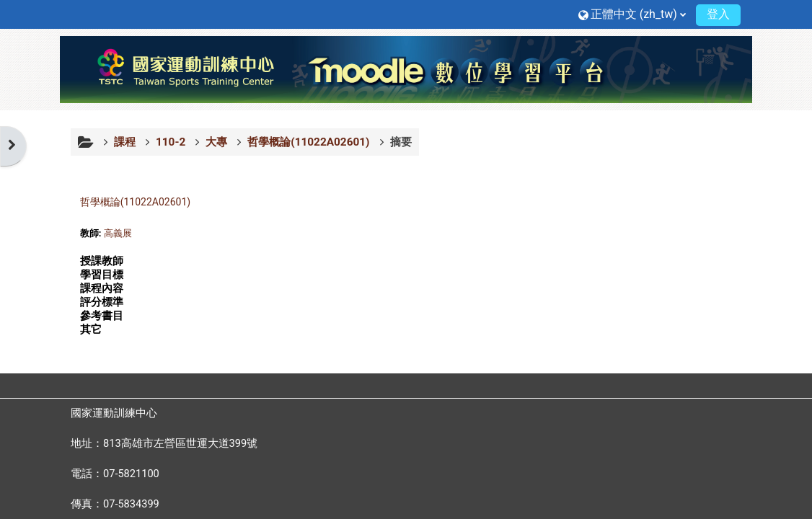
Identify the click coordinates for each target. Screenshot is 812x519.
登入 (718, 14)
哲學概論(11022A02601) (135, 202)
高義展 (118, 233)
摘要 (401, 142)
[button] (632, 14)
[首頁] (406, 68)
